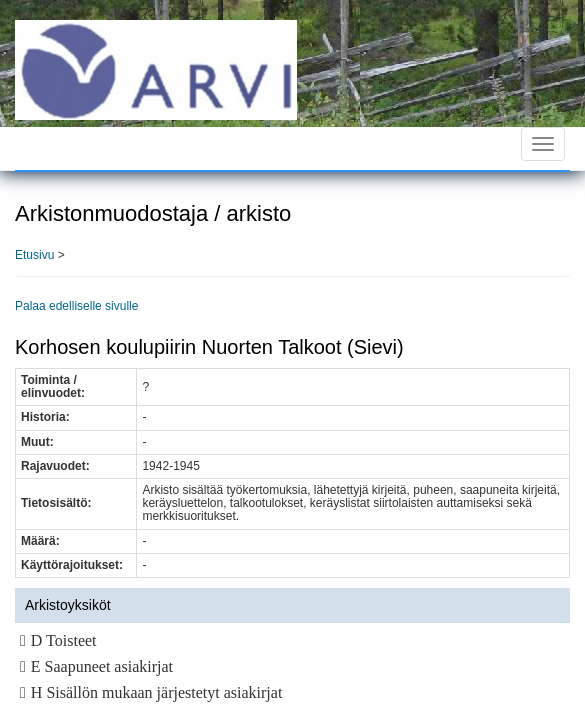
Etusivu (34, 255)
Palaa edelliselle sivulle (76, 306)
